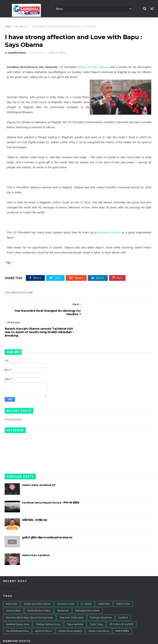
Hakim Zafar (123, 586)
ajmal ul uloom (44, 613)
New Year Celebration (72, 600)
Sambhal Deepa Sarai (18, 607)
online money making (70, 613)
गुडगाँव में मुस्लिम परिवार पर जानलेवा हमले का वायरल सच (47, 520)
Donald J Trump (66, 586)
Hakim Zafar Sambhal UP (39, 467)
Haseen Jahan (13, 593)
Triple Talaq (96, 607)
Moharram (63, 593)
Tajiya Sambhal (75, 607)
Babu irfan (12, 586)
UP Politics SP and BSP (121, 607)
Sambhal (123, 600)
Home (8, 27)
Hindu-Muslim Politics (39, 593)
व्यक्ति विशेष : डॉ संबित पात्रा (34, 502)
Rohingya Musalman (101, 600)
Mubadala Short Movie (87, 593)
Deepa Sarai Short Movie (37, 586)
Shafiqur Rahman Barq (48, 607)
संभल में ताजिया (122, 613)
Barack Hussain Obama (93, 67)
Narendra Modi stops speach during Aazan (30, 600)
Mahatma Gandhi (109, 233)
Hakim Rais (104, 586)
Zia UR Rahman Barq (17, 613)
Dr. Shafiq (86, 586)
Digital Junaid (84, 639)
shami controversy (99, 613)
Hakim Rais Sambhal (36, 537)
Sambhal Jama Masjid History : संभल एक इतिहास (51, 485)
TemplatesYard (38, 639)
